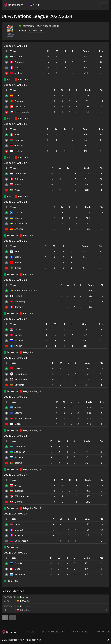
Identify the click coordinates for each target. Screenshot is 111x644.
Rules (31, 632)
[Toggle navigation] (103, 5)
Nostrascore (14, 5)
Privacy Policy (81, 632)
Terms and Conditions (54, 632)
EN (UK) (35, 5)
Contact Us (103, 632)
